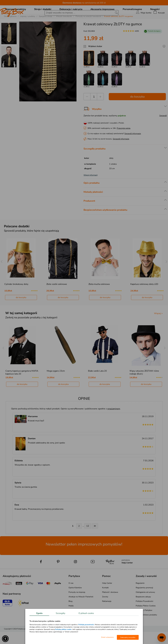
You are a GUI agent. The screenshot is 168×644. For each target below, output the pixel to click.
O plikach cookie (86, 613)
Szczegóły (60, 613)
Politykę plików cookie (63, 629)
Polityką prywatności (86, 625)
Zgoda (39, 613)
